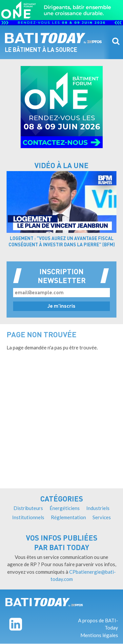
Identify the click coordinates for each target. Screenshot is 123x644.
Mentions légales (99, 635)
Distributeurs (28, 508)
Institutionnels (28, 517)
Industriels (98, 508)
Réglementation (68, 517)
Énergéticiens (65, 508)
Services (102, 517)
